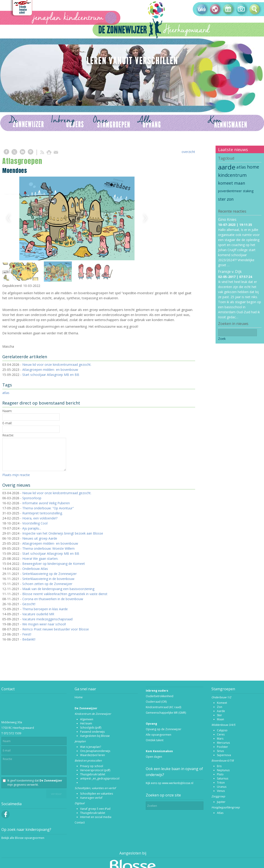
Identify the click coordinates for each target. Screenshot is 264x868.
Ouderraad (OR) (156, 702)
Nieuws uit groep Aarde (40, 538)
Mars (220, 739)
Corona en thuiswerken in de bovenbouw (53, 599)
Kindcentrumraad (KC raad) (163, 707)
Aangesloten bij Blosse (95, 736)
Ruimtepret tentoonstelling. (42, 513)
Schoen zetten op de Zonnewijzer (47, 584)
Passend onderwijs (92, 732)
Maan (220, 719)
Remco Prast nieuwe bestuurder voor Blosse (56, 629)
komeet (226, 183)
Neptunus (223, 770)
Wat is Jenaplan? (91, 747)
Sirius (220, 751)
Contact (80, 822)
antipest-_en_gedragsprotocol (100, 778)
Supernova (224, 755)
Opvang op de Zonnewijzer (164, 729)
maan (240, 183)
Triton (221, 783)
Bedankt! (29, 639)
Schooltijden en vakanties (97, 794)
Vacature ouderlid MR (38, 614)
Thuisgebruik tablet (93, 774)
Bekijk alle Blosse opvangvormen (23, 838)
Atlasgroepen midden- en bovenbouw (50, 370)
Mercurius (223, 743)
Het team (86, 723)
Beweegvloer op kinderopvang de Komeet (54, 564)
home (253, 167)
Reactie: (8, 435)
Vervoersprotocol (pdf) (95, 770)
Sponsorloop (32, 498)
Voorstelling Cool (35, 523)
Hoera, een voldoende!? (40, 518)
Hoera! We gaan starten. (40, 559)
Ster (219, 715)
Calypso (222, 730)
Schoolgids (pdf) (91, 728)
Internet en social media (96, 817)
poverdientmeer (230, 191)
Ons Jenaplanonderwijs (95, 751)
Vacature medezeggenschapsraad (47, 619)
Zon (220, 707)
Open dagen (154, 757)
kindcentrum (232, 175)
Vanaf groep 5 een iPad (95, 809)
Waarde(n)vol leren (93, 755)
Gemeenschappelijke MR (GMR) (166, 713)
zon (230, 199)
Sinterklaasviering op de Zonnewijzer (49, 574)
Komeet (222, 703)
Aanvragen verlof (91, 798)
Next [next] (145, 218)
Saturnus (223, 778)
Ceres (221, 734)
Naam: (7, 411)
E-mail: (7, 423)
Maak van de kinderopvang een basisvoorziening (58, 589)
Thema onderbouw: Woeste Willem (48, 548)
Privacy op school (92, 766)
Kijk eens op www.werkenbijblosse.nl (170, 783)
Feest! (27, 634)
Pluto (220, 774)
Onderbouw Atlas (35, 569)
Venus (221, 791)
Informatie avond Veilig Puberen (46, 503)
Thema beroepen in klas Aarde (45, 609)
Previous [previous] (8, 218)
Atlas (220, 813)
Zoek (222, 339)
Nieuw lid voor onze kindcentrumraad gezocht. (57, 365)
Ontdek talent (155, 740)
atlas (6, 393)
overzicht (188, 152)
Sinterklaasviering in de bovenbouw (48, 579)
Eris (219, 766)
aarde (227, 167)
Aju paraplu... (32, 528)
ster (222, 199)
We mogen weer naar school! (44, 624)
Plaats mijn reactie (16, 475)
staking (248, 191)
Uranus (222, 787)
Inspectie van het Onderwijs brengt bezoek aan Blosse (63, 533)
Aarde (221, 711)
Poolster (222, 747)
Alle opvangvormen (159, 735)
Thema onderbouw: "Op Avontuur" (48, 508)
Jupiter (221, 802)
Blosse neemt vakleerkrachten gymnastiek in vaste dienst (65, 594)
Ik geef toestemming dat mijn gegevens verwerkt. (35, 783)
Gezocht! (29, 604)
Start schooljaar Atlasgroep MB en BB (51, 375)
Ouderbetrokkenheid (160, 696)
